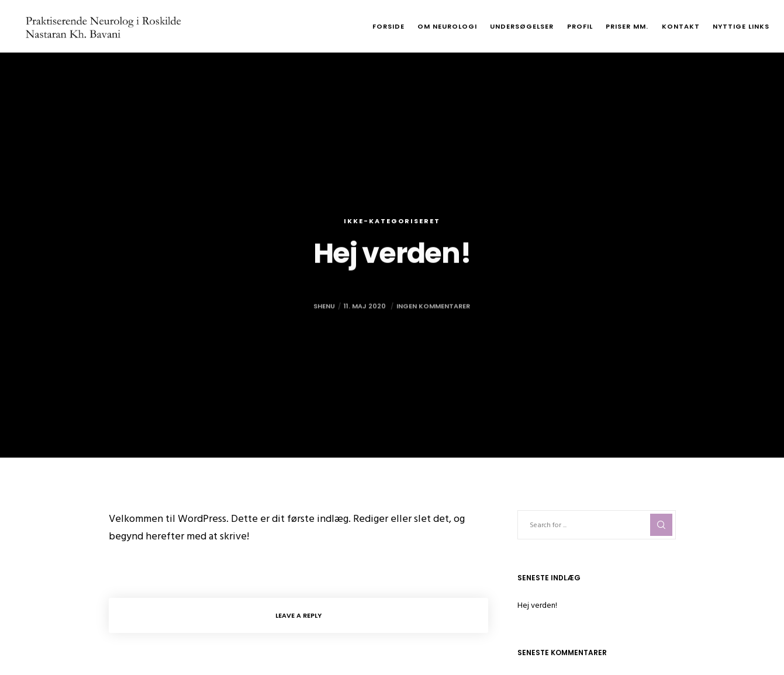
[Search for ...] (597, 525)
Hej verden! (537, 605)
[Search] (661, 525)
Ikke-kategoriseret (392, 221)
